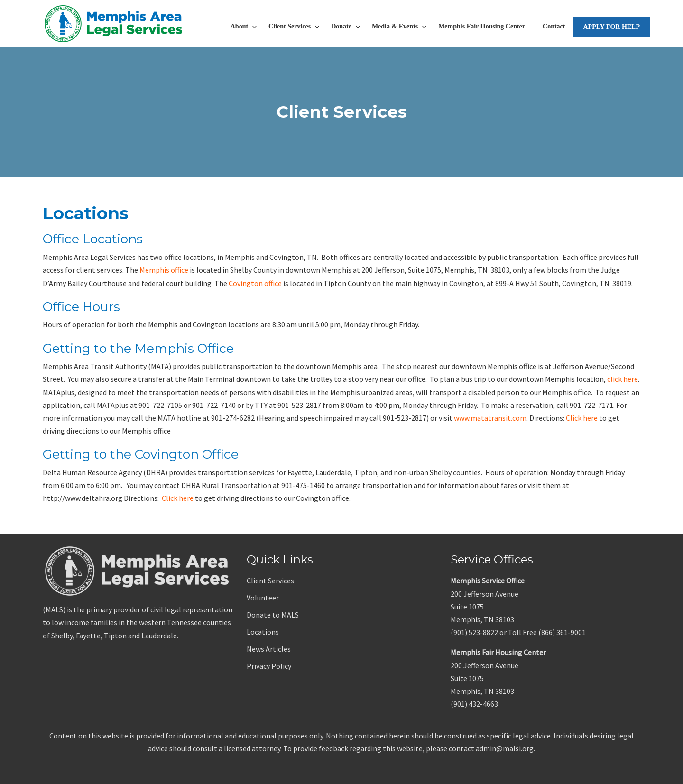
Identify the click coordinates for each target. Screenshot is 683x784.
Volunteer (263, 598)
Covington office (255, 283)
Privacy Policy (269, 666)
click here (623, 379)
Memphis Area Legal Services (114, 24)
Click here (582, 418)
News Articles (269, 649)
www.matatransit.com (490, 418)
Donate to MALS (273, 615)
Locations (263, 632)
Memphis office (164, 270)
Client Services (270, 581)
